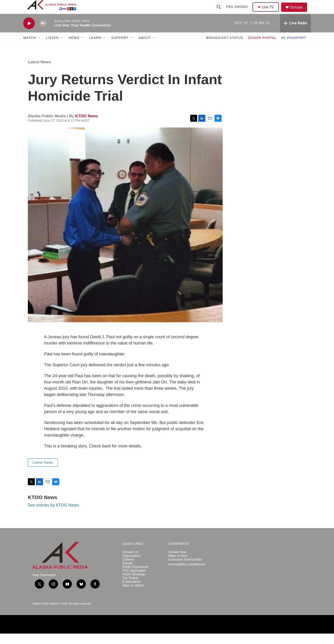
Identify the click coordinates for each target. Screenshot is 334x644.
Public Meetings (134, 585)
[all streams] (295, 34)
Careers (128, 570)
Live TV (267, 12)
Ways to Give (178, 566)
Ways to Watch (133, 596)
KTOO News (87, 126)
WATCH (30, 48)
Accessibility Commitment (187, 575)
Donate (299, 13)
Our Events (131, 588)
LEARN (95, 48)
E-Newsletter (132, 592)
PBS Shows (238, 12)
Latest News (39, 72)
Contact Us (130, 563)
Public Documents (136, 577)
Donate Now (177, 563)
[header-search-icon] (219, 12)
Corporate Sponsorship (185, 570)
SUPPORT (120, 48)
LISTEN (52, 48)
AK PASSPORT (294, 48)
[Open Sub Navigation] (39, 48)
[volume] (43, 34)
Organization (132, 566)
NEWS (74, 48)
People (128, 574)
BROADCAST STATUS (225, 48)
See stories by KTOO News (53, 515)
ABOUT (145, 48)
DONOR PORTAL (262, 48)
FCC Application (134, 581)
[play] (29, 34)
